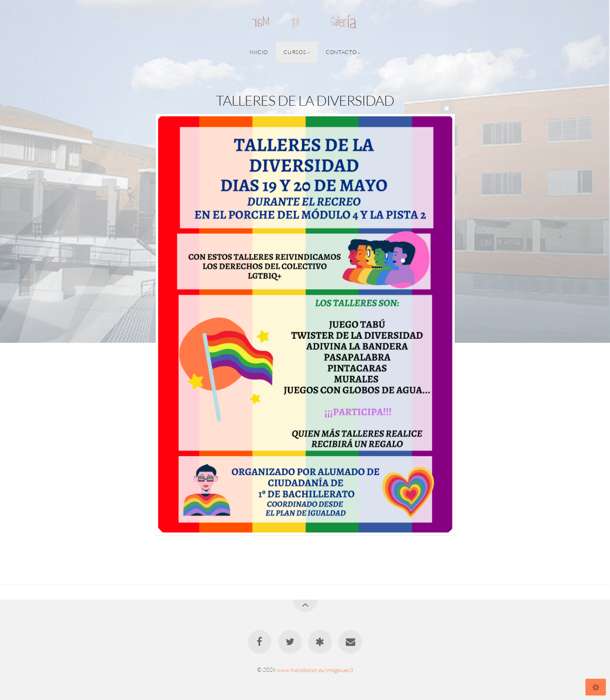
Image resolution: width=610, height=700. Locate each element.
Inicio (259, 52)
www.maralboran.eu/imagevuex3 (315, 669)
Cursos (295, 52)
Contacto (341, 52)
